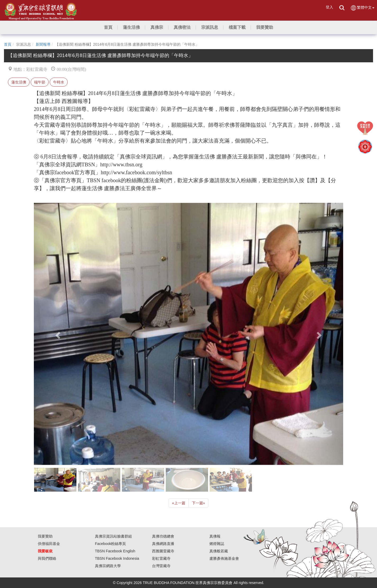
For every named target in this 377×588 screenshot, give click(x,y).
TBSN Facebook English (115, 551)
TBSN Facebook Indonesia (117, 558)
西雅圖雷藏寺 (163, 551)
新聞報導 (43, 44)
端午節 (40, 82)
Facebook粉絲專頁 (110, 544)
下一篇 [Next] (199, 503)
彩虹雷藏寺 (161, 558)
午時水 (59, 82)
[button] (131, 27)
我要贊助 (45, 536)
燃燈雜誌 (217, 544)
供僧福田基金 (49, 544)
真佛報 (215, 536)
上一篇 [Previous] (179, 503)
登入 (329, 7)
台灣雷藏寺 (161, 566)
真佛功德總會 (163, 536)
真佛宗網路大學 (108, 566)
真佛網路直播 (163, 544)
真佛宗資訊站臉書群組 (113, 536)
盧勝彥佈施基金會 (224, 558)
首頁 (8, 44)
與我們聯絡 (47, 558)
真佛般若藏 (219, 551)
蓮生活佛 (19, 82)
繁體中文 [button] (362, 8)
